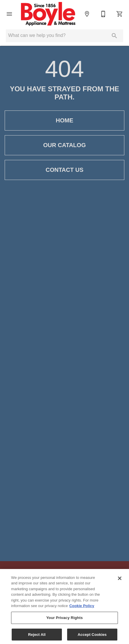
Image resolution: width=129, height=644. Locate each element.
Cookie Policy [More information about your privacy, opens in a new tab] (82, 610)
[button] (9, 14)
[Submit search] (114, 36)
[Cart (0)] (120, 14)
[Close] (120, 582)
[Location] (87, 14)
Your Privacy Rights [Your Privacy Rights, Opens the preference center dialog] (64, 622)
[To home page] (48, 14)
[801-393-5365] (103, 14)
